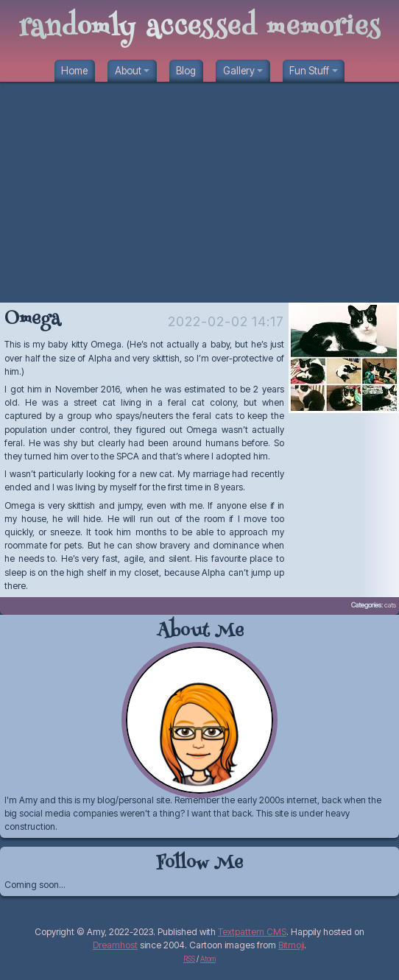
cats (390, 605)
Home (74, 71)
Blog (186, 71)
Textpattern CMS (252, 932)
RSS (189, 959)
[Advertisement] (199, 192)
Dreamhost (115, 945)
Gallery (239, 71)
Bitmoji (291, 945)
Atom (208, 959)
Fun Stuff (309, 71)
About (128, 71)
